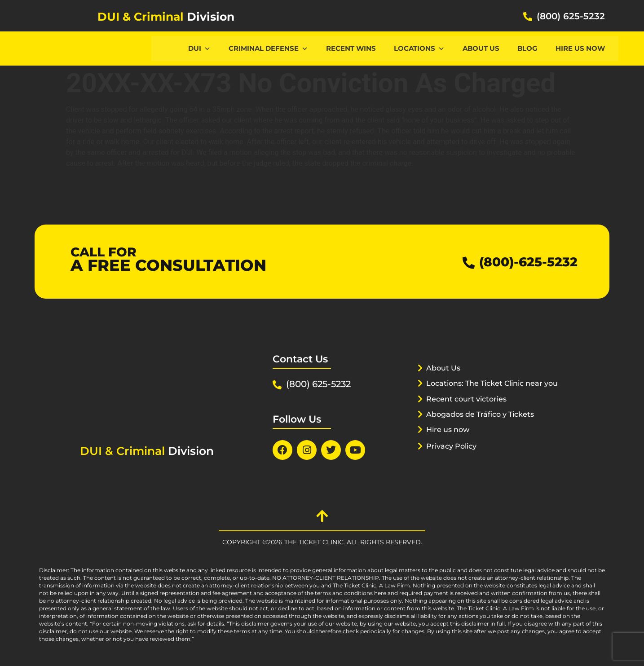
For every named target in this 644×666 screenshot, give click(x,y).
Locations (419, 48)
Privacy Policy (454, 457)
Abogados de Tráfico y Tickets (485, 425)
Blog (527, 48)
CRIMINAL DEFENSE (268, 48)
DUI (199, 48)
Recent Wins (351, 48)
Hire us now (580, 48)
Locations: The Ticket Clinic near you (487, 394)
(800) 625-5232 (571, 16)
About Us (481, 48)
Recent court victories (469, 410)
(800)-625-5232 (525, 262)
